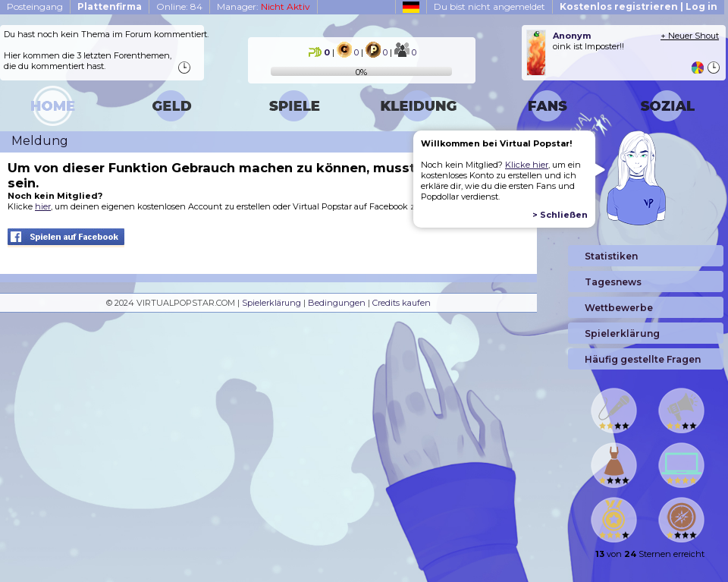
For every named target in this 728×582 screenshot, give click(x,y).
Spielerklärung (271, 303)
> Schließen (560, 215)
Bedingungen (337, 303)
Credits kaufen (402, 303)
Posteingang (35, 6)
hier (43, 206)
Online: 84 (179, 6)
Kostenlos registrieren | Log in (639, 6)
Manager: (264, 6)
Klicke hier (527, 165)
